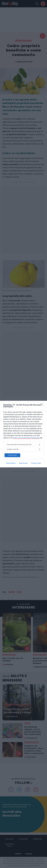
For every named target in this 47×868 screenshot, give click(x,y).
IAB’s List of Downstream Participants (26, 438)
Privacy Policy (36, 463)
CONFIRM (12, 455)
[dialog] (23, 434)
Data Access (23, 463)
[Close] (43, 405)
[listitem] (23, 445)
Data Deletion (11, 463)
